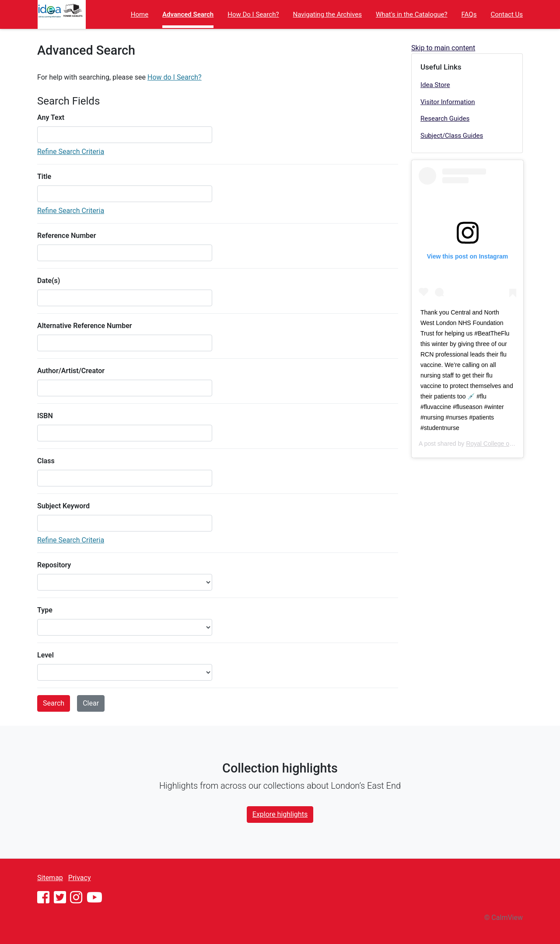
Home (140, 14)
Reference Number (66, 236)
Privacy (80, 878)
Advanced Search (188, 14)
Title (44, 177)
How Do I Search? (253, 14)
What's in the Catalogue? (412, 14)
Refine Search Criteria (71, 152)
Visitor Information (448, 102)
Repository (54, 565)
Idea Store (435, 85)
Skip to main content (443, 48)
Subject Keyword (63, 506)
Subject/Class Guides (452, 136)
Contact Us (507, 14)
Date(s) (49, 281)
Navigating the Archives (327, 14)
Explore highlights (280, 814)
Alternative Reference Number (85, 326)
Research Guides (445, 119)
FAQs (469, 14)
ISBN (45, 416)
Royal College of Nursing (500, 444)
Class (46, 461)
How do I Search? (175, 77)
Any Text (51, 117)
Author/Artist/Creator (71, 371)
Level (45, 655)
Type (45, 610)
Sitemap (50, 878)
